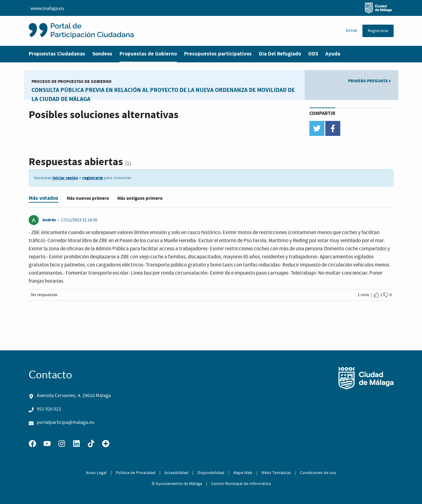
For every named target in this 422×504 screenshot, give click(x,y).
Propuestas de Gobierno (148, 54)
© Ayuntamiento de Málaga (177, 484)
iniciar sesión (65, 178)
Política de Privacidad (136, 473)
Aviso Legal (96, 473)
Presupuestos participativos (218, 54)
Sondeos (102, 54)
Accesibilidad (176, 473)
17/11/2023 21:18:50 (79, 220)
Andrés (50, 220)
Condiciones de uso (318, 473)
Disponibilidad (211, 473)
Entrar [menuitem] (352, 31)
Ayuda (333, 54)
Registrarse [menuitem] (378, 31)
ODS (313, 54)
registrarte (93, 178)
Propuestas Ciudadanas (57, 54)
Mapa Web (243, 473)
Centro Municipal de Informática (241, 484)
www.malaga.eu (211, 8)
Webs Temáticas (276, 473)
